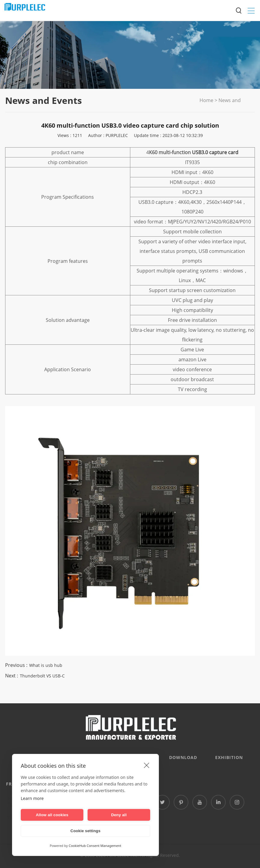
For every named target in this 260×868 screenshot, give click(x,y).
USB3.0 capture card (215, 152)
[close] (147, 765)
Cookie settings (85, 831)
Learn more (32, 798)
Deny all (119, 815)
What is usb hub (46, 665)
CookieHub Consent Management (95, 846)
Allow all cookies (52, 815)
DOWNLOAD (183, 757)
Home (206, 100)
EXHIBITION (229, 757)
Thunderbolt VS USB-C (42, 676)
